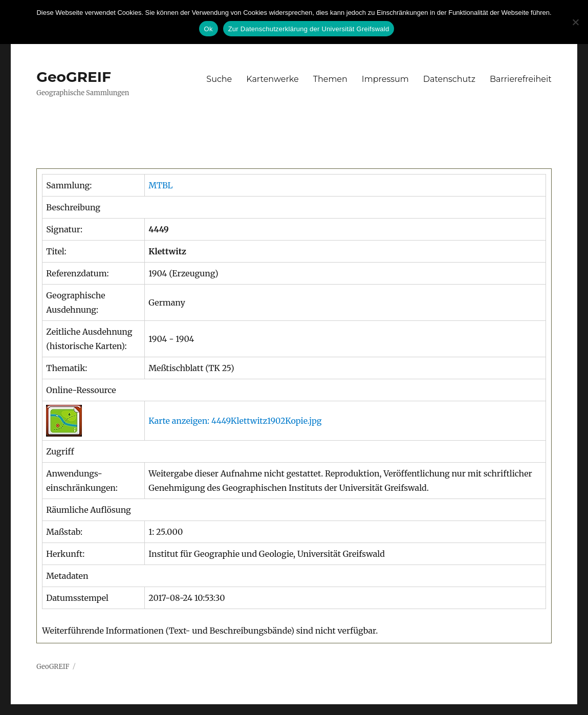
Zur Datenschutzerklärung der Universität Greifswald (309, 29)
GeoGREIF (74, 77)
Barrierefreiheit (521, 79)
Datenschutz (449, 79)
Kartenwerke (272, 79)
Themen (330, 79)
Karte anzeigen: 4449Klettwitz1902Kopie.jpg (235, 421)
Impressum (385, 79)
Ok (209, 29)
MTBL (160, 185)
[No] (575, 22)
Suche (219, 79)
